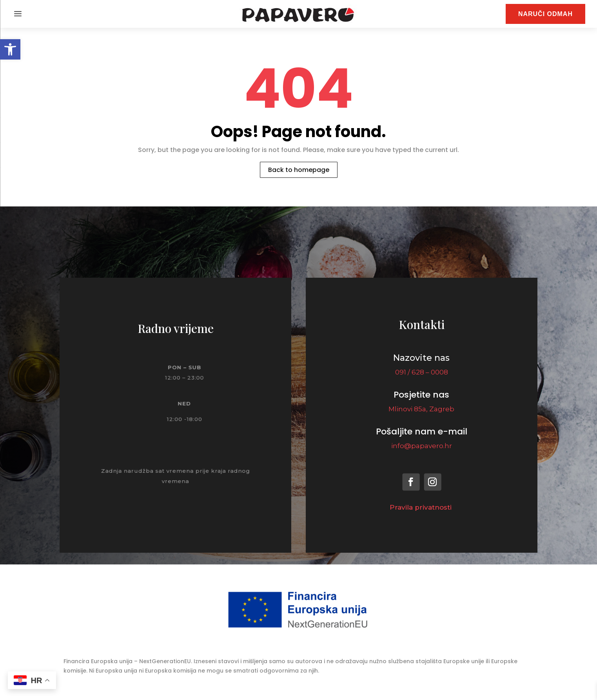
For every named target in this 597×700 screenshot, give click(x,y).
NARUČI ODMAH (545, 14)
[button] (10, 49)
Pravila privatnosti (422, 507)
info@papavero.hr (422, 446)
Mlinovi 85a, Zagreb (421, 409)
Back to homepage (299, 170)
